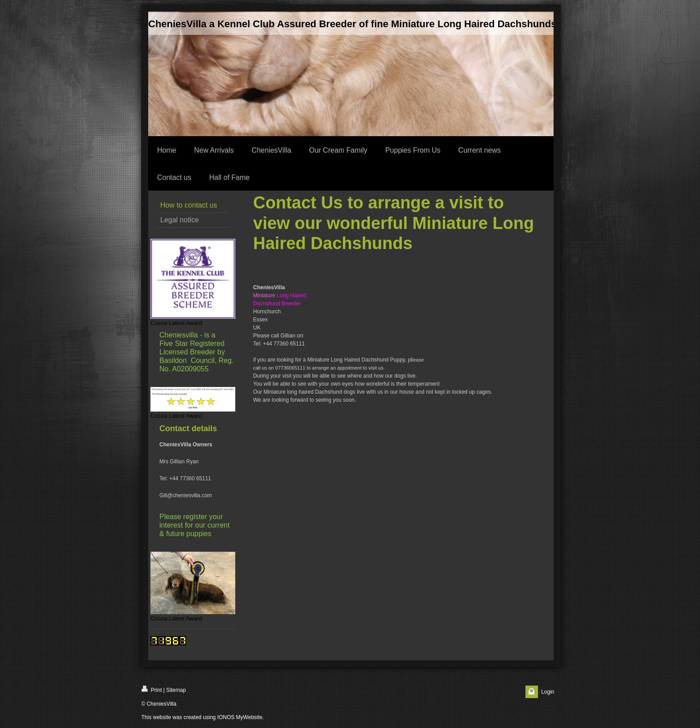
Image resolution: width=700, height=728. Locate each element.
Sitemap (176, 690)
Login (548, 692)
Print (152, 689)
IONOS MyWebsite (240, 717)
